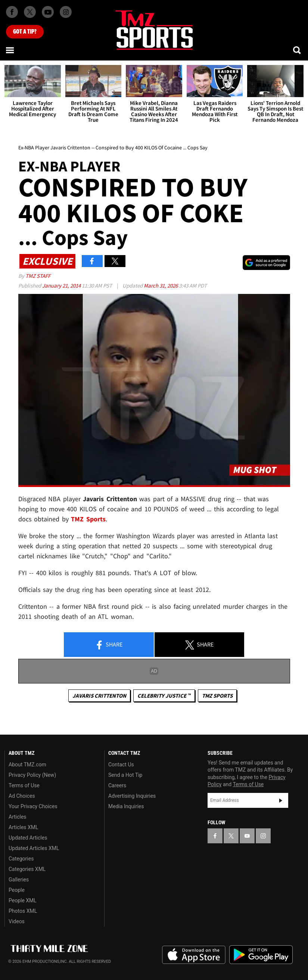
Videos (17, 921)
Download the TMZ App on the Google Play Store (261, 955)
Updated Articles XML (34, 848)
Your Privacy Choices (33, 806)
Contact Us (121, 765)
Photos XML (23, 911)
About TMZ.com (27, 765)
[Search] (298, 50)
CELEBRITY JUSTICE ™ (164, 696)
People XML (23, 900)
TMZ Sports (88, 519)
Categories (21, 859)
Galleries (19, 880)
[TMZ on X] (30, 12)
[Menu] (10, 50)
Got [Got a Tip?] (25, 32)
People (17, 890)
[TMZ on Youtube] (48, 12)
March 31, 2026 (161, 286)
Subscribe (281, 800)
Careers (117, 785)
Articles (18, 817)
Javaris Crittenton (99, 696)
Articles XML (24, 827)
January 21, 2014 (62, 286)
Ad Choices (22, 796)
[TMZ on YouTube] (247, 836)
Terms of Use (24, 785)
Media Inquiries (126, 806)
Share (109, 645)
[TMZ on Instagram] (66, 12)
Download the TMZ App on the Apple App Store (194, 955)
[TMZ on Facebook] (12, 12)
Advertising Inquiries (132, 796)
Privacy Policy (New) (32, 775)
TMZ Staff (38, 276)
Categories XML (27, 869)
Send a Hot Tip (125, 775)
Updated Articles (28, 838)
